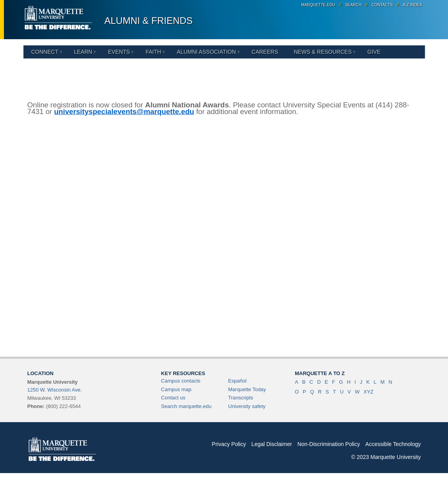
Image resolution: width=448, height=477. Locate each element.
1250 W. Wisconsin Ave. (55, 390)
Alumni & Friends (148, 21)
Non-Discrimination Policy (329, 444)
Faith (153, 52)
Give (374, 52)
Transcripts (241, 398)
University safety (247, 406)
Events (119, 52)
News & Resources (323, 52)
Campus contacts (181, 381)
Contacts (382, 5)
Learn (83, 52)
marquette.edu (318, 5)
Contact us (173, 398)
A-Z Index (413, 5)
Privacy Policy (229, 444)
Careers (265, 52)
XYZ (368, 392)
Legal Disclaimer (271, 444)
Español (237, 381)
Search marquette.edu (186, 406)
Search (354, 5)
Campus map (176, 389)
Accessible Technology (393, 444)
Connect (45, 52)
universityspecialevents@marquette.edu (124, 112)
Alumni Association (206, 52)
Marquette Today (247, 389)
